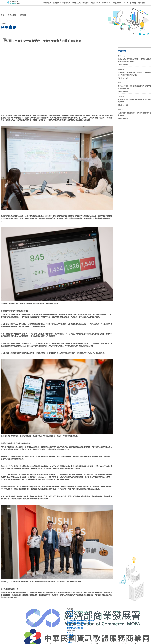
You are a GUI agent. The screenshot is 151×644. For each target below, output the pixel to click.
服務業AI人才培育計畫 (75, 626)
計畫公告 (70, 611)
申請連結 (66, 3)
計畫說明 (56, 3)
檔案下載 (86, 3)
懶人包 (69, 638)
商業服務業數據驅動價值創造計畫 (79, 623)
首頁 (3, 15)
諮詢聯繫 (133, 3)
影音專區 (105, 3)
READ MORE (123, 65)
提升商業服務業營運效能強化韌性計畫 (80, 621)
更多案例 (122, 51)
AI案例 (69, 642)
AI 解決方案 (76, 3)
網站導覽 (141, 3)
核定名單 (70, 614)
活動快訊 (70, 616)
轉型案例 (23, 15)
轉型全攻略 (95, 3)
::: (5, 3)
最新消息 (46, 3)
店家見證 (70, 635)
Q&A (125, 3)
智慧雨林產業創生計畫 (75, 628)
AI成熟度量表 (116, 3)
